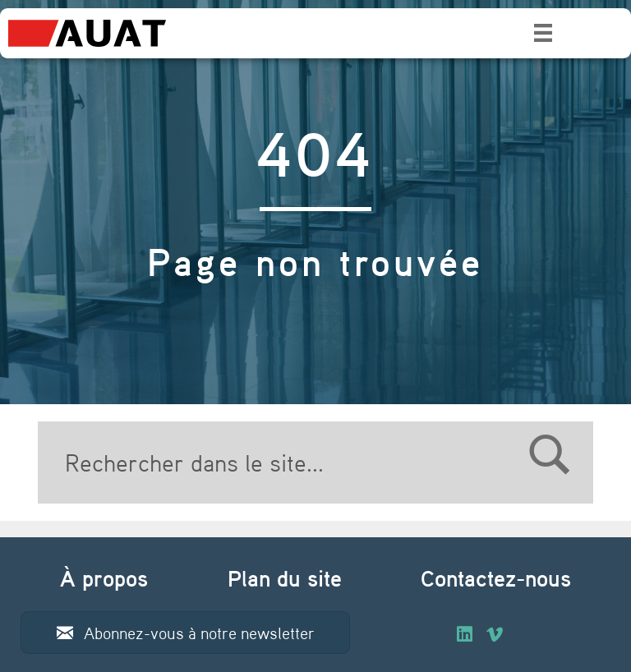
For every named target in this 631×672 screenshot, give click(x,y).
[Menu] (543, 33)
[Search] (315, 463)
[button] (185, 633)
